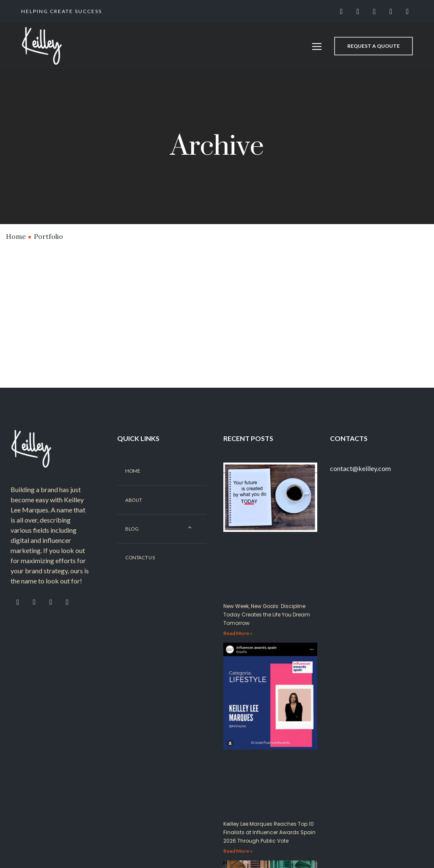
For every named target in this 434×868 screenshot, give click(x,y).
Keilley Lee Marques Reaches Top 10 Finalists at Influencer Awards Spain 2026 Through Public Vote (269, 843)
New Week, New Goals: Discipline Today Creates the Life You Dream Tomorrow (267, 625)
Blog (132, 539)
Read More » (238, 644)
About (134, 510)
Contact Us (140, 568)
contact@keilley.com (360, 479)
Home (16, 236)
